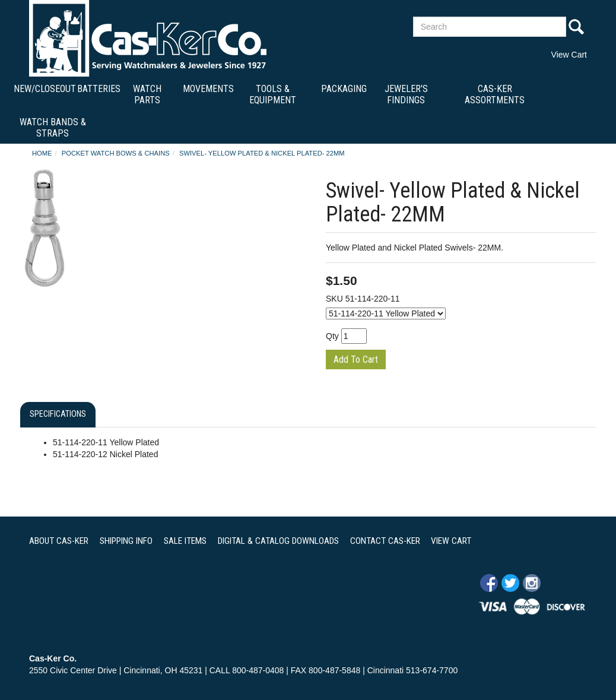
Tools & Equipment (273, 94)
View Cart (569, 55)
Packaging (344, 89)
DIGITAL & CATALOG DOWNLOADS (278, 541)
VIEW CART (451, 541)
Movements (208, 89)
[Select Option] (386, 313)
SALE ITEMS (185, 541)
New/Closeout (45, 89)
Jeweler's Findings (406, 94)
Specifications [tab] (58, 414)
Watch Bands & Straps (53, 128)
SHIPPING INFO (126, 541)
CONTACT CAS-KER (385, 541)
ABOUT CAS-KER (59, 541)
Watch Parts (147, 94)
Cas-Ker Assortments (495, 94)
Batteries (99, 89)
